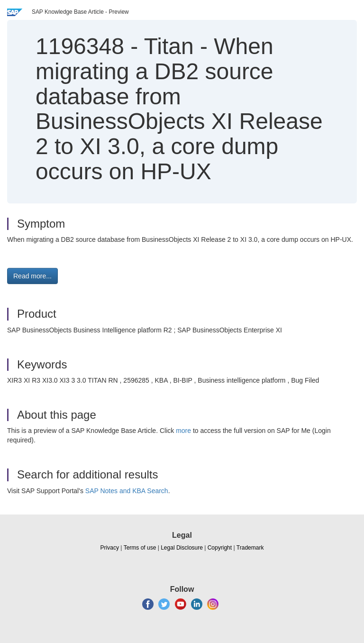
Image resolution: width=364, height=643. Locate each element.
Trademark (250, 548)
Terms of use (140, 548)
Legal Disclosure (182, 548)
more (183, 431)
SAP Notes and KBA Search (127, 491)
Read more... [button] (32, 276)
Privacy (110, 548)
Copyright (220, 548)
